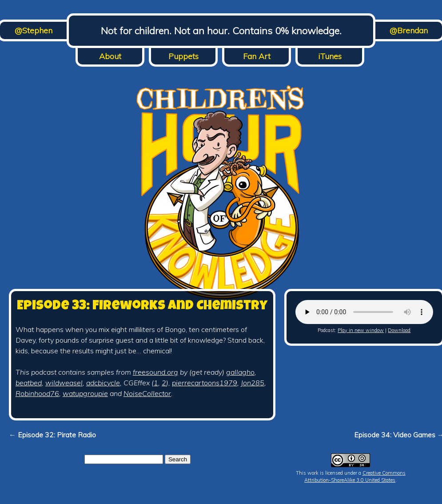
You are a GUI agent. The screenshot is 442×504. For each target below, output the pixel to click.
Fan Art (257, 56)
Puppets (183, 56)
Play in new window (361, 330)
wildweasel (64, 383)
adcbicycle (103, 383)
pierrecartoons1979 (205, 383)
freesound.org (155, 372)
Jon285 (253, 383)
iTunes (330, 56)
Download (399, 330)
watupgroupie (85, 393)
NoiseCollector (147, 393)
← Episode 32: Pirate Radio (52, 435)
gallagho (240, 372)
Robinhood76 (37, 393)
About (110, 56)
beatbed (29, 383)
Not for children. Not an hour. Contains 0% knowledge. (221, 31)
